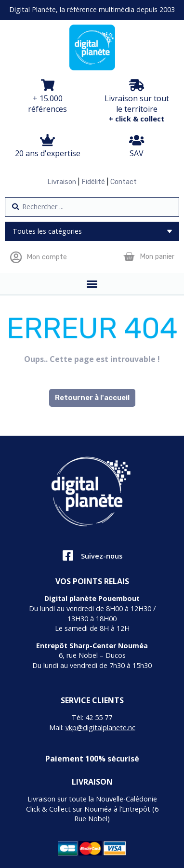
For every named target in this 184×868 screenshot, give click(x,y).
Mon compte (47, 257)
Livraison (62, 182)
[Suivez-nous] (68, 555)
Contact (124, 182)
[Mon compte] (16, 257)
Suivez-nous (102, 556)
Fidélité (93, 182)
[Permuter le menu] (92, 284)
